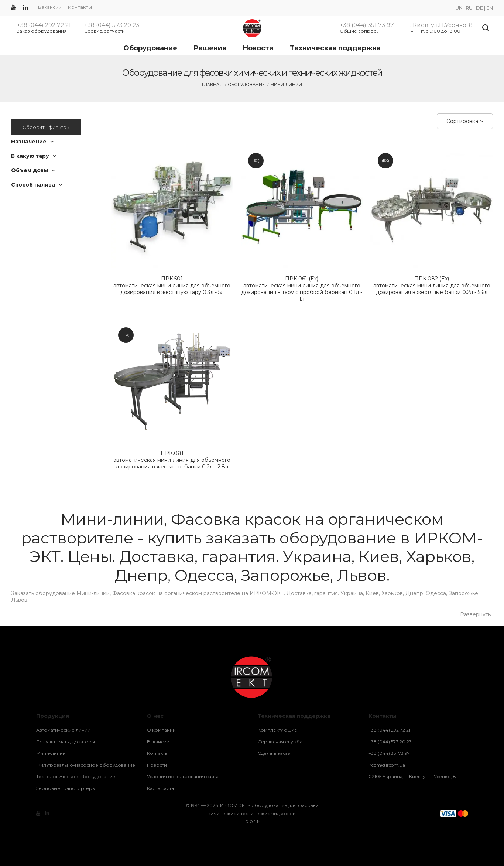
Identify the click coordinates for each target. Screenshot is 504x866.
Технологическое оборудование (76, 776)
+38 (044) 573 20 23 (112, 25)
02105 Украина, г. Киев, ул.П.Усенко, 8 (412, 776)
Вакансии (50, 7)
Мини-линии (51, 753)
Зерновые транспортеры (66, 788)
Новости (258, 48)
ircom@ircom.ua (387, 765)
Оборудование (150, 48)
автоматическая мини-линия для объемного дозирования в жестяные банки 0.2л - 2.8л (172, 460)
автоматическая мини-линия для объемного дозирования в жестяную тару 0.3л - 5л (172, 285)
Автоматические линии (63, 730)
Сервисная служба (280, 742)
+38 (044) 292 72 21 (44, 25)
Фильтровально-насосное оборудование (86, 765)
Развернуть (475, 614)
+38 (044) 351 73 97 (367, 25)
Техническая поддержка (335, 48)
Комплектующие (277, 730)
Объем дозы (30, 170)
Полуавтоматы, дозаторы (66, 742)
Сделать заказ (274, 753)
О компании (161, 730)
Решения (210, 48)
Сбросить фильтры (46, 127)
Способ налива (33, 185)
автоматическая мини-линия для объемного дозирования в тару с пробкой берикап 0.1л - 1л (302, 289)
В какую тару (30, 156)
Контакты (80, 7)
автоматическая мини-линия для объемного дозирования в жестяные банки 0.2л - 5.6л (432, 285)
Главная (212, 85)
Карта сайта (160, 788)
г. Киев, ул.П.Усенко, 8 (440, 25)
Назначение (29, 142)
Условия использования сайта (183, 776)
